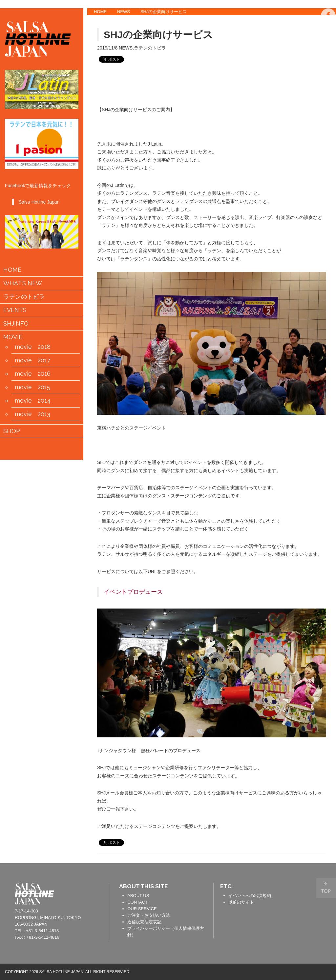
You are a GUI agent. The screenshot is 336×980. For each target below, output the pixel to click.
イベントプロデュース (133, 592)
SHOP (12, 431)
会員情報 (52, 448)
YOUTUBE (328, 56)
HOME (100, 12)
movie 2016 (33, 374)
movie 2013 (32, 414)
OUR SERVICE (142, 909)
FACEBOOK (328, 16)
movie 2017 (32, 360)
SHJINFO (16, 324)
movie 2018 (33, 347)
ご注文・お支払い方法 (149, 915)
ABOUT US (138, 896)
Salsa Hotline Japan (39, 202)
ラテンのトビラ (24, 297)
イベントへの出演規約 (250, 896)
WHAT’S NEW (23, 283)
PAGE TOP (326, 888)
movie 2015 (32, 387)
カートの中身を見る (31, 448)
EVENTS (15, 310)
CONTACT (137, 902)
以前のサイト (241, 902)
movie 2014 (33, 401)
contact (94, 893)
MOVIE (13, 337)
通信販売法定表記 (144, 922)
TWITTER (328, 36)
